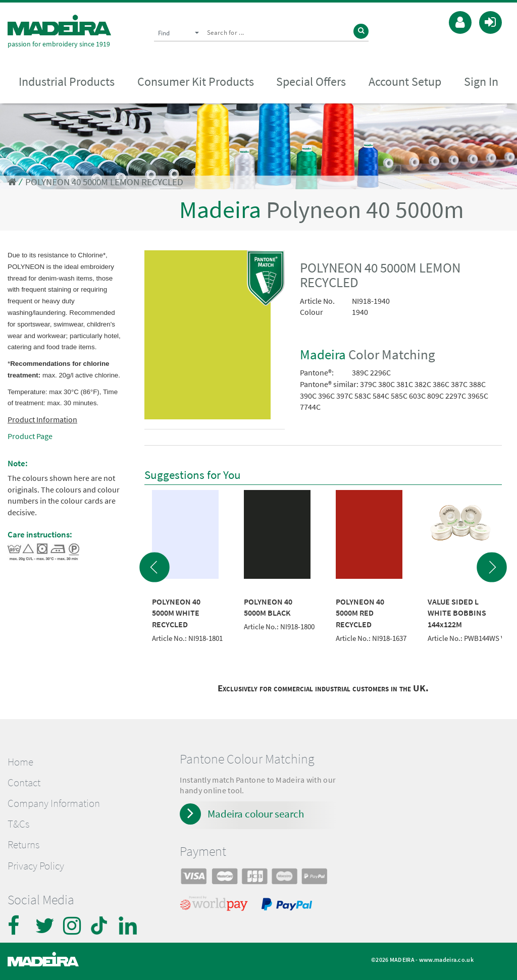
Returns (23, 845)
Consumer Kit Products (196, 81)
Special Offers (311, 81)
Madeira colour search (256, 814)
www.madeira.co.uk (446, 960)
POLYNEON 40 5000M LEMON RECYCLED (104, 182)
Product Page (30, 436)
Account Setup (405, 81)
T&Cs (18, 824)
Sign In (481, 81)
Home (20, 762)
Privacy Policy (36, 866)
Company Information (54, 803)
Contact (24, 783)
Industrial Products (67, 81)
